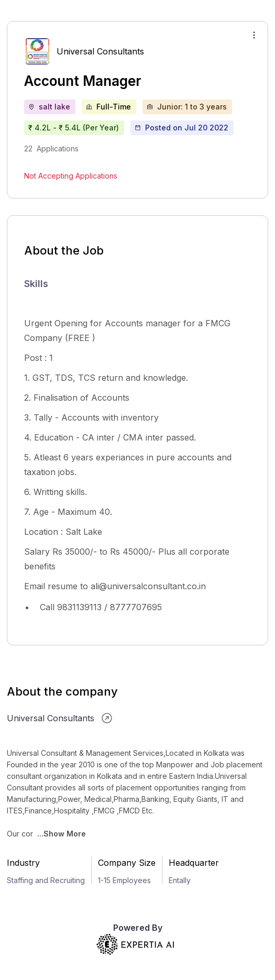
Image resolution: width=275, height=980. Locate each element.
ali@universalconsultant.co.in (148, 586)
